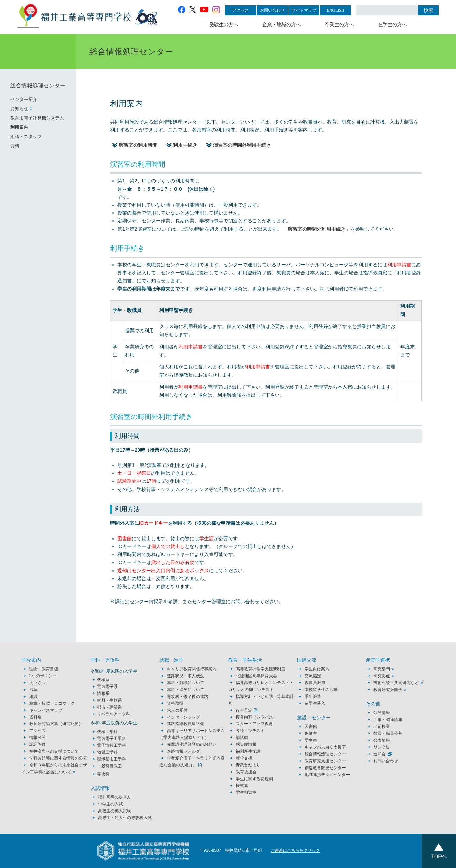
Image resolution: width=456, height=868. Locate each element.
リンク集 (382, 747)
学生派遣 (313, 697)
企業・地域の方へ (282, 25)
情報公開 (38, 738)
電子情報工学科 (112, 745)
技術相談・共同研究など (396, 683)
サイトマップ (304, 10)
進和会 (380, 754)
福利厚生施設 (248, 751)
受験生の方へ (224, 25)
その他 (373, 704)
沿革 (33, 690)
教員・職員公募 (388, 733)
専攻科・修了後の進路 (188, 697)
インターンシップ (183, 717)
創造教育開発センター (325, 768)
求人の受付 (177, 710)
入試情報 (100, 788)
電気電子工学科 (112, 739)
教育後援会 (246, 772)
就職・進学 (171, 660)
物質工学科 (107, 752)
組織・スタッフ (26, 137)
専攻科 (103, 774)
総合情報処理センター (38, 86)
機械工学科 (107, 732)
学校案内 (31, 660)
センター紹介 (24, 99)
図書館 (311, 726)
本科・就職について (185, 683)
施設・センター (314, 718)
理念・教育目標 (44, 669)
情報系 (103, 693)
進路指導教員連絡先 (185, 724)
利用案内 (19, 127)
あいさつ (38, 683)
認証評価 (38, 744)
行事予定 (244, 710)
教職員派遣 (315, 683)
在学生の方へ (392, 25)
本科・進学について (185, 690)
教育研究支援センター (325, 761)
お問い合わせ (272, 10)
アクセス (241, 10)
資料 (15, 146)
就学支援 (244, 758)
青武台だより (248, 765)
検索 (428, 10)
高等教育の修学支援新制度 (261, 669)
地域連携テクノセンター (327, 775)
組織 (33, 697)
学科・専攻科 (105, 660)
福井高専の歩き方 (115, 797)
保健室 (311, 733)
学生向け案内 (317, 669)
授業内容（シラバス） (256, 717)
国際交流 (307, 660)
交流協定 (313, 676)
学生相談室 (246, 792)
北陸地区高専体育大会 (256, 676)
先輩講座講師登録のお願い (192, 744)
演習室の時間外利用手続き (242, 145)
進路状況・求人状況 (185, 676)
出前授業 (382, 726)
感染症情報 (246, 744)
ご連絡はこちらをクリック (295, 850)
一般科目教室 (109, 766)
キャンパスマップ (46, 710)
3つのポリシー (43, 676)
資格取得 (175, 703)
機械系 (103, 680)
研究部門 (382, 669)
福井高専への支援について (54, 751)
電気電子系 (107, 687)
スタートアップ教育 (254, 724)
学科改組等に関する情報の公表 (58, 758)
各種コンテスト (250, 731)
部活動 (242, 738)
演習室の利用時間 (138, 145)
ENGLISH (335, 10)
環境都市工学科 (112, 759)
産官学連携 (378, 660)
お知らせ (19, 109)
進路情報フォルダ (183, 751)
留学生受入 (315, 703)
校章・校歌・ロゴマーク (52, 703)
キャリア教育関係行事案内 (192, 669)
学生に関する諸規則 (254, 779)
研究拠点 (382, 676)
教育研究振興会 (388, 690)
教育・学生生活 (245, 660)
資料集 (35, 717)
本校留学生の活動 (321, 690)
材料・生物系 (109, 700)
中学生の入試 (110, 804)
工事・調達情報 (388, 720)
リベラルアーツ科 (114, 714)
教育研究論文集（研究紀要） (56, 724)
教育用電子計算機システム (37, 118)
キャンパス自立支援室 (325, 747)
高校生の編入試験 (115, 811)
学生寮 (311, 740)
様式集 (242, 786)
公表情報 (382, 740)
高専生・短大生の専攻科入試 (125, 818)
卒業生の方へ (339, 25)
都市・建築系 (109, 707)
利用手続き (185, 145)
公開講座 (384, 713)
